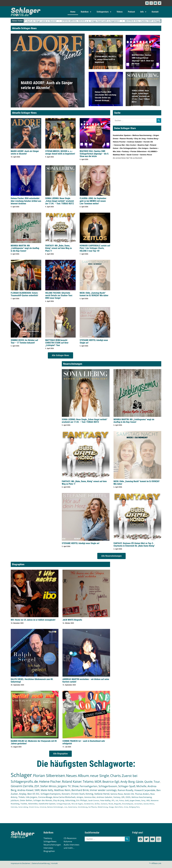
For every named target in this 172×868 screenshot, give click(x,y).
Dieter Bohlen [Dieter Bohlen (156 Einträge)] (26, 800)
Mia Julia (117, 151)
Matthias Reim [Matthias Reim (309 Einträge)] (62, 790)
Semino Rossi (146, 155)
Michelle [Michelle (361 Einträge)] (141, 786)
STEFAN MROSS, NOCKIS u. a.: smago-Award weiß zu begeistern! (97, 21)
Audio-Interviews (71, 845)
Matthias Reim (119, 155)
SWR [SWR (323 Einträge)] (37, 790)
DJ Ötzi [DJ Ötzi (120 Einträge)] (97, 804)
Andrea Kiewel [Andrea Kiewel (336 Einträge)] (25, 790)
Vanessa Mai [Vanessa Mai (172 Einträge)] (90, 797)
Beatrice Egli (143, 145)
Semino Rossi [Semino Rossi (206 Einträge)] (117, 794)
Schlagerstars (104, 12)
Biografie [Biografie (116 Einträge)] (118, 804)
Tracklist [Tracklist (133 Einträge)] (24, 804)
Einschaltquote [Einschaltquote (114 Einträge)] (128, 804)
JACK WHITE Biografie (72, 620)
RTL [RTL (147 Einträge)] (113, 800)
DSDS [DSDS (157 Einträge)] (128, 797)
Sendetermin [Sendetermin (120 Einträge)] (89, 804)
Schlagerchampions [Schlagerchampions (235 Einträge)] (51, 794)
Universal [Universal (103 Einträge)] (43, 807)
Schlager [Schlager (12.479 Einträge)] (21, 775)
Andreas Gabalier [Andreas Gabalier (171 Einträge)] (104, 797)
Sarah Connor (132, 155)
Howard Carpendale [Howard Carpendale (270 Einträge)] (145, 790)
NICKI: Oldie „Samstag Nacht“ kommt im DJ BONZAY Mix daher (94, 294)
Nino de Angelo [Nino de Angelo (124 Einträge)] (77, 804)
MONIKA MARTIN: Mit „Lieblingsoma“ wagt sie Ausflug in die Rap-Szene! (25, 248)
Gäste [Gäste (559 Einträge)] (139, 782)
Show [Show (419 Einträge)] (75, 786)
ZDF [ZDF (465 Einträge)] (37, 786)
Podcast (131, 12)
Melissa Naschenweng (142, 135)
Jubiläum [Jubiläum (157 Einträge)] (15, 800)
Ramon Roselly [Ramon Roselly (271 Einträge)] (126, 790)
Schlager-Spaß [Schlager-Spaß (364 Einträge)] (127, 786)
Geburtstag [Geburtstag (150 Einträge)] (70, 800)
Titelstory (48, 838)
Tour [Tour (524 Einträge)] (157, 782)
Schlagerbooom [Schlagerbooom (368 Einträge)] (108, 786)
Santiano (153, 148)
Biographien (49, 851)
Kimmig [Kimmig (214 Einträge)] (89, 794)
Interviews (48, 848)
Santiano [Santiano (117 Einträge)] (104, 804)
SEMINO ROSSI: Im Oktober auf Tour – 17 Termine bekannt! (24, 341)
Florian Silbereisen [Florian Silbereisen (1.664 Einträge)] (49, 775)
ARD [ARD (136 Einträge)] (148, 800)
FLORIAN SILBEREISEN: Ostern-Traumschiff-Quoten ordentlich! (25, 294)
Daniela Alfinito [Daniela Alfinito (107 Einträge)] (149, 804)
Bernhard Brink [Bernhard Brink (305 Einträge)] (80, 790)
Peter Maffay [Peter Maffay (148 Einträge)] (105, 800)
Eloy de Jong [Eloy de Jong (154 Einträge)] (59, 800)
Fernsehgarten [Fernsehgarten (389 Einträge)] (89, 786)
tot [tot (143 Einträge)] (117, 800)
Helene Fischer (119, 142)
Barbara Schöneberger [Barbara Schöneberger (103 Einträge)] (55, 807)
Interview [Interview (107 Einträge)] (14, 807)
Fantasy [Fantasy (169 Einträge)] (117, 797)
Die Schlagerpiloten (128, 148)
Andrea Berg (153, 139)
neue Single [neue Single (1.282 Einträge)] (100, 776)
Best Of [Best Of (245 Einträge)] (31, 794)
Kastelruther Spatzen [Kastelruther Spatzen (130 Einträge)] (47, 804)
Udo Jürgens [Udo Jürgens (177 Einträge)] (31, 797)
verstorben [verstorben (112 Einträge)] (138, 804)
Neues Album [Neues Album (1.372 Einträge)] (78, 776)
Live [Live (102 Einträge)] (66, 807)
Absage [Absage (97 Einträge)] (111, 807)
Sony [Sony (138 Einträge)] (143, 800)
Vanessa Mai (119, 145)
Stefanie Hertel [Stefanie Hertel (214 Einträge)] (102, 794)
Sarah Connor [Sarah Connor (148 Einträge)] (94, 800)
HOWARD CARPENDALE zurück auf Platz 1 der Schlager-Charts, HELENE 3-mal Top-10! (95, 248)
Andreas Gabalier (135, 142)
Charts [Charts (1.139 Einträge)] (115, 776)
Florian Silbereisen (138, 151)
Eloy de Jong (140, 139)
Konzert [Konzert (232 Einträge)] (66, 794)
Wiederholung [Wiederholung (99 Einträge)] (103, 807)
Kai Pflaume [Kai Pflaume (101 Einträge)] (93, 807)
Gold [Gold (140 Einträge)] (127, 800)
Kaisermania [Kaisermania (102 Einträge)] (72, 807)
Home (73, 12)
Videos (120, 12)
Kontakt (155, 12)
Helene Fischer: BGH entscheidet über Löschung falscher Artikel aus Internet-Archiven (26, 201)
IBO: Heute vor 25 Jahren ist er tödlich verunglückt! (33, 620)
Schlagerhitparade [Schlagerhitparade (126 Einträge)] (63, 804)
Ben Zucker (131, 145)
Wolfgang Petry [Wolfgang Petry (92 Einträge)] (134, 807)
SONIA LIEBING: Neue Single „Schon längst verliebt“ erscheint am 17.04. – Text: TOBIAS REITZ (141, 96)
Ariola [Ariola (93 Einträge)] (126, 807)
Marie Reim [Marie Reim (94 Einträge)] (119, 807)
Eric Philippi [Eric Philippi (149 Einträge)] (82, 800)
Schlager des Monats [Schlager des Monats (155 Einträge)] (43, 800)
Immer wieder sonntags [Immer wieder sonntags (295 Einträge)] (103, 790)
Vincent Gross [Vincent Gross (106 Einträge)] (34, 807)
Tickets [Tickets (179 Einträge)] (22, 797)
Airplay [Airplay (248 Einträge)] (23, 794)
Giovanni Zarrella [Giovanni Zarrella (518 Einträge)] (22, 786)
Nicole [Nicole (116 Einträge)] (111, 804)
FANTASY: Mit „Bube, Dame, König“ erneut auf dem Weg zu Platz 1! (59, 248)
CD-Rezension (70, 838)
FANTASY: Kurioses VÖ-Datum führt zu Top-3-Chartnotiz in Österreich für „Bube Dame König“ (134, 545)
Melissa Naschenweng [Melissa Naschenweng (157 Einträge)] (142, 797)
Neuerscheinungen (52, 845)
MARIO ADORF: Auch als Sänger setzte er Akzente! (40, 21)
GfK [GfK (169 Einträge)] (123, 797)
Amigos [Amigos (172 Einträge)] (80, 797)
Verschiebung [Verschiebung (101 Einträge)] (83, 807)
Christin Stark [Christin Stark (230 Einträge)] (78, 794)
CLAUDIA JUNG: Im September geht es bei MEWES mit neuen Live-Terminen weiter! (93, 201)
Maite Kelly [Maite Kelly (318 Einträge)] (47, 790)
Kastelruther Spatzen (122, 135)
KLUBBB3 (152, 151)
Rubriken (86, 12)
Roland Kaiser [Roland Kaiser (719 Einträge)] (72, 782)
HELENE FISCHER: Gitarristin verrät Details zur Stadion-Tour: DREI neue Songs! (59, 295)
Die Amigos (143, 148)
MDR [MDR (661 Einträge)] (98, 782)
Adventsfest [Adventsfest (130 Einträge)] (33, 804)
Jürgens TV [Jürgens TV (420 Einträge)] (64, 786)
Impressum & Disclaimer (20, 863)
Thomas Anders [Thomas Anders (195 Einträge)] (142, 794)
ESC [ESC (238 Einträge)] (38, 794)
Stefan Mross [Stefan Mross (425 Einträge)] (48, 786)
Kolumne (68, 841)
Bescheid (138, 158)
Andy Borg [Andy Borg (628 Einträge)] (128, 781)
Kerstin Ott (148, 142)
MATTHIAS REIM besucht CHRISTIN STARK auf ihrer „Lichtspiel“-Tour (57, 343)
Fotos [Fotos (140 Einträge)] (121, 800)
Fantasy (125, 151)
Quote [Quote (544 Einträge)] (148, 782)
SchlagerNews (50, 841)
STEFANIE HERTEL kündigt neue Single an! (81, 543)
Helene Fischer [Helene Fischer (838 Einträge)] (50, 781)
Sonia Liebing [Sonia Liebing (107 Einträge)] (23, 807)
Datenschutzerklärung (41, 863)
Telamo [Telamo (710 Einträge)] (88, 782)
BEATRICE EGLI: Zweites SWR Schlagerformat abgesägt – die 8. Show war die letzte (94, 154)
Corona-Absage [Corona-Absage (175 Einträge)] (45, 797)
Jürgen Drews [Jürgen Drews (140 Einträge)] (135, 800)
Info (143, 12)
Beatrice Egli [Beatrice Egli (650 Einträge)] (111, 782)
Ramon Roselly (126, 139)
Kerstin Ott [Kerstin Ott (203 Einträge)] (129, 794)
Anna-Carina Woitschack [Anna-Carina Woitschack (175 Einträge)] (64, 797)
